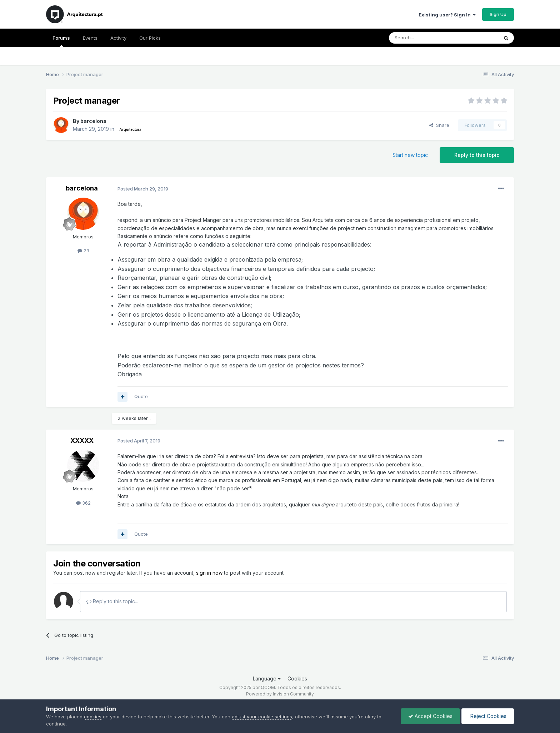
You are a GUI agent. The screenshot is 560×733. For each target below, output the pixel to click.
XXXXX (82, 440)
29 (83, 251)
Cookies (297, 678)
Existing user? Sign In (447, 15)
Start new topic (410, 155)
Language (267, 678)
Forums (61, 41)
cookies (93, 717)
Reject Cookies (488, 716)
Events (90, 38)
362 (83, 503)
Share (439, 125)
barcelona (93, 121)
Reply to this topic (477, 155)
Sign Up (498, 14)
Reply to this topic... (112, 601)
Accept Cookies (430, 716)
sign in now (209, 573)
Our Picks (150, 38)
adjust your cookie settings (262, 717)
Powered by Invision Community (280, 694)
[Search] (425, 38)
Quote (141, 396)
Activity (118, 38)
